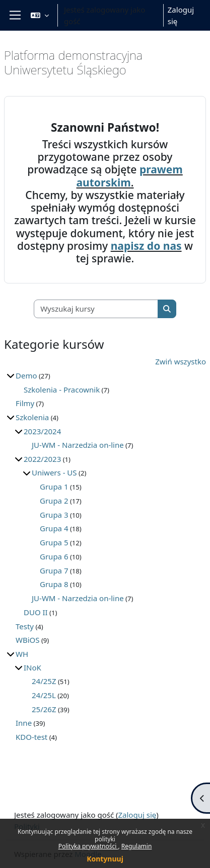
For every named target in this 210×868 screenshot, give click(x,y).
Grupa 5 (54, 542)
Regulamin (137, 846)
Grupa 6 (54, 556)
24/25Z (44, 681)
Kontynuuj (105, 859)
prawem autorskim (130, 176)
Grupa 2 (54, 501)
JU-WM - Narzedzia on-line (78, 445)
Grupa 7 (54, 570)
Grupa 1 (54, 487)
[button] (40, 15)
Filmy (25, 403)
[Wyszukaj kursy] (96, 309)
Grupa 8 (54, 584)
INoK (32, 667)
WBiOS (28, 640)
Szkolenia (32, 417)
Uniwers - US (54, 472)
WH (22, 654)
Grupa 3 (54, 515)
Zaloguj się (181, 15)
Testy (25, 626)
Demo (26, 375)
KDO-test (31, 737)
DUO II (36, 612)
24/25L (44, 695)
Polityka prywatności (88, 846)
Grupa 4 (54, 528)
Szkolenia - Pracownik (62, 390)
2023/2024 (42, 431)
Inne (24, 723)
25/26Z (44, 709)
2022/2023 (42, 459)
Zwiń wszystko (181, 361)
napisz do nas (146, 246)
